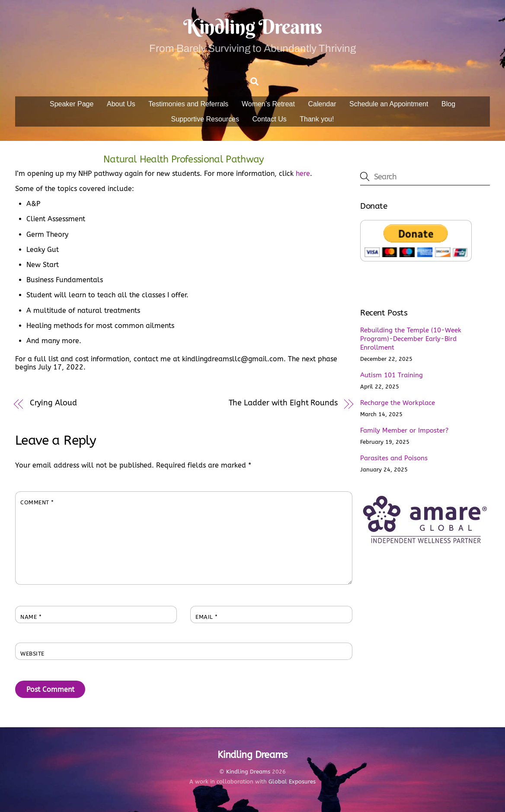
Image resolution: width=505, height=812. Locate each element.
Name (31, 617)
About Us (121, 104)
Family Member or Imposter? (404, 430)
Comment (37, 502)
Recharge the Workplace (398, 403)
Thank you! (317, 119)
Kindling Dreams (248, 772)
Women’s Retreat (268, 104)
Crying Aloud (53, 403)
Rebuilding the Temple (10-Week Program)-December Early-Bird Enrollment (411, 339)
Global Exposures (292, 782)
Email (207, 617)
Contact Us (270, 119)
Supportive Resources (205, 119)
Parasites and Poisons (394, 458)
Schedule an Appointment (389, 104)
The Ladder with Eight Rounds (283, 403)
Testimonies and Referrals (188, 104)
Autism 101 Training (392, 375)
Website (32, 654)
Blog (448, 104)
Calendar (322, 104)
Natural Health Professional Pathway (184, 159)
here (303, 174)
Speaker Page (72, 104)
